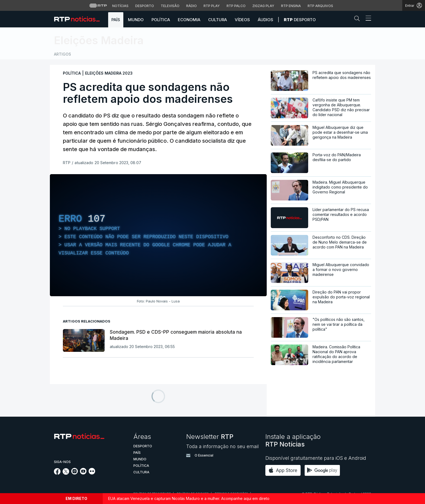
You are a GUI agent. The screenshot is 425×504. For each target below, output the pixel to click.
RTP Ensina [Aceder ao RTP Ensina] (291, 6)
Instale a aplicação (293, 440)
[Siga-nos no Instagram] (75, 473)
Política (161, 20)
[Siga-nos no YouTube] (83, 473)
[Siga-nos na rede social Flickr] (92, 473)
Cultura (218, 20)
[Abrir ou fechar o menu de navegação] (367, 19)
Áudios (265, 20)
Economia (189, 20)
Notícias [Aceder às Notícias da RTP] (120, 6)
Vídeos (242, 20)
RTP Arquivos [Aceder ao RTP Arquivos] (320, 6)
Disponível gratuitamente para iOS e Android (316, 458)
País (116, 20)
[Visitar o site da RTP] (98, 5)
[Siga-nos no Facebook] (57, 473)
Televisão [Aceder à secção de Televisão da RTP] (170, 6)
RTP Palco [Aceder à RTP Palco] (236, 6)
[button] (358, 20)
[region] (158, 235)
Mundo (136, 20)
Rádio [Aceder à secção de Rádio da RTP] (191, 6)
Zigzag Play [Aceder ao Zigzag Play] (263, 6)
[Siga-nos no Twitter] (66, 473)
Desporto (300, 20)
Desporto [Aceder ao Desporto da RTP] (145, 6)
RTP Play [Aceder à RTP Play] (212, 6)
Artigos (62, 54)
